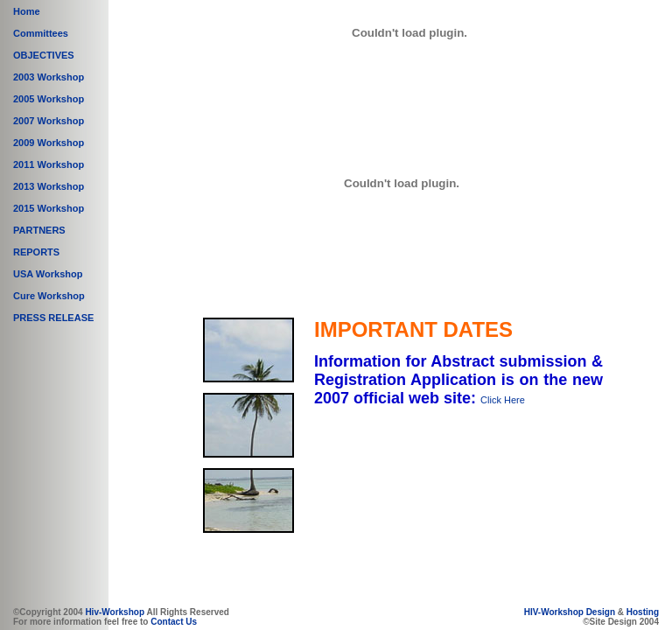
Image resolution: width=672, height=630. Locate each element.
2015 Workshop (49, 208)
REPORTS (36, 252)
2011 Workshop (49, 164)
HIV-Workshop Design (570, 612)
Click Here (503, 400)
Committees (41, 33)
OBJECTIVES (44, 55)
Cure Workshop (49, 296)
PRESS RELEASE (53, 318)
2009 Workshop (49, 143)
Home (27, 11)
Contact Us (174, 622)
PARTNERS (39, 230)
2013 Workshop (49, 186)
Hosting (643, 612)
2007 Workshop (49, 121)
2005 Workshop (49, 99)
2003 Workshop (49, 77)
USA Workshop (48, 274)
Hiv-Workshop (115, 612)
